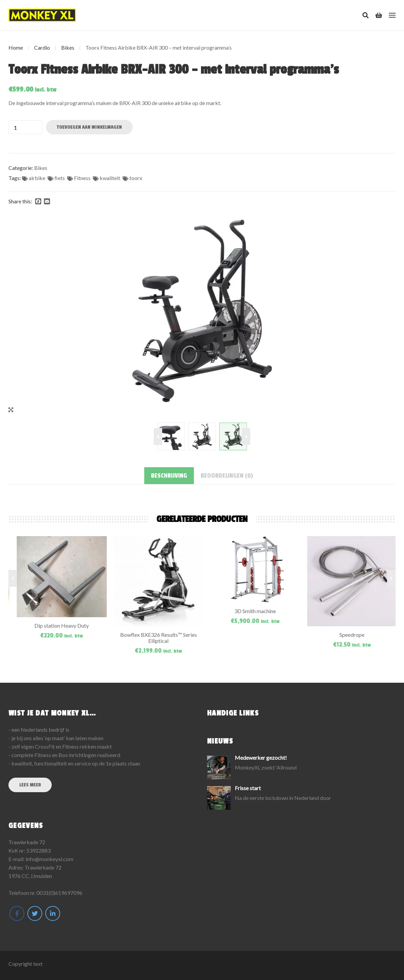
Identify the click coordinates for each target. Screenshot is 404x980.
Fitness (82, 178)
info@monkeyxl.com (49, 859)
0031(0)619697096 (59, 893)
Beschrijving (169, 476)
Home (16, 47)
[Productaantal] (25, 127)
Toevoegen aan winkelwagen (89, 127)
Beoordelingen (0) (227, 476)
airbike (37, 178)
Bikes (68, 47)
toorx (136, 178)
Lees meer (30, 785)
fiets (60, 178)
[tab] (169, 476)
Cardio (42, 47)
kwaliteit (110, 178)
